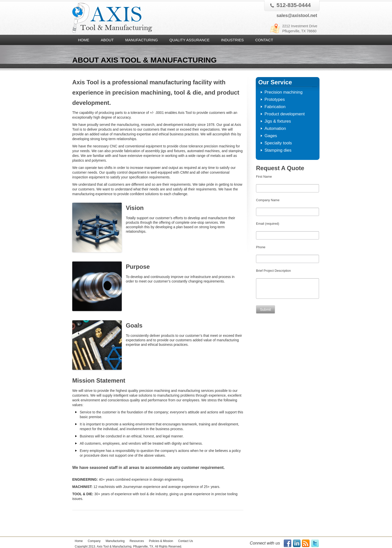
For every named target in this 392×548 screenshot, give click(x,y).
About (107, 40)
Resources (137, 541)
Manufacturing (142, 40)
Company (94, 541)
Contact (264, 40)
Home (84, 40)
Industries (232, 40)
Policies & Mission (161, 541)
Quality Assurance (190, 40)
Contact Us (185, 541)
